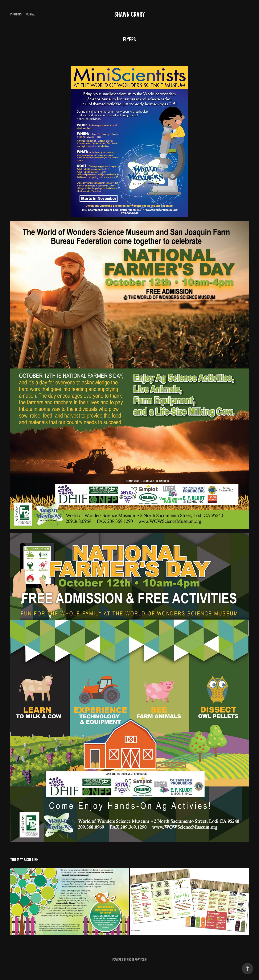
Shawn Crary (130, 14)
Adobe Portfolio (137, 960)
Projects (16, 14)
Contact (31, 14)
